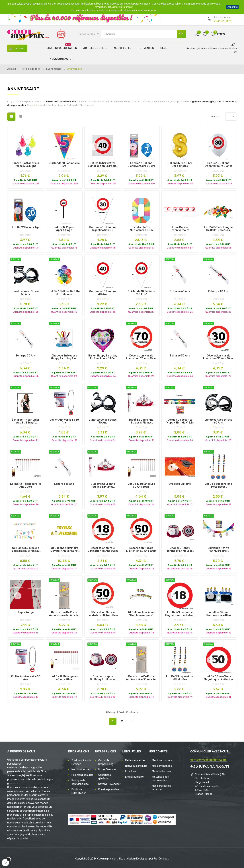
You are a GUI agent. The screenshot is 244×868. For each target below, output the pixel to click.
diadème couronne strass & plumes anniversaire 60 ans (103, 485)
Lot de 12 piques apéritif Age (64, 229)
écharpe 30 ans (180, 356)
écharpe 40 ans (218, 291)
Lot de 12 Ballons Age (26, 227)
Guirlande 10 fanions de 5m (64, 165)
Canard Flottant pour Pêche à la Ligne (26, 165)
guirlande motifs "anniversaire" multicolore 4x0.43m (218, 550)
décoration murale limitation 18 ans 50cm (103, 550)
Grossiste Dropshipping (106, 762)
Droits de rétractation (79, 791)
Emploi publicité (134, 777)
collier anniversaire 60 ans (64, 421)
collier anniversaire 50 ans (26, 678)
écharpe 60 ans (180, 291)
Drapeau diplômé (180, 484)
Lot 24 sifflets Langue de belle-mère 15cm (218, 229)
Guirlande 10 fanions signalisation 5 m (103, 229)
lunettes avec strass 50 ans (26, 293)
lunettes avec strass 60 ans (218, 421)
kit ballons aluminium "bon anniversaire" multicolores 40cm (141, 614)
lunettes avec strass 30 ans (103, 421)
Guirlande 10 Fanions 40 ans (103, 293)
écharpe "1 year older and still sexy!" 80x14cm (26, 421)
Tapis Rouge (26, 612)
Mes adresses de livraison (162, 788)
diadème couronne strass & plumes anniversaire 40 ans (141, 421)
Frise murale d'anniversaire (180, 229)
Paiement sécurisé (82, 775)
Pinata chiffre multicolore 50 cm (141, 229)
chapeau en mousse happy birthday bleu (64, 357)
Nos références (107, 770)
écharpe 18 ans (64, 484)
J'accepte (232, 7)
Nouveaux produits (136, 766)
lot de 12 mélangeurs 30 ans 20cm (141, 485)
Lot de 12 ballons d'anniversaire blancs (218, 165)
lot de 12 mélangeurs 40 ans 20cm (64, 678)
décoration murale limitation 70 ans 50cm (141, 357)
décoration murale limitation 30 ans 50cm (218, 357)
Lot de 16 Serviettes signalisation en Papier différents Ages (103, 165)
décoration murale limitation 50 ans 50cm (103, 614)
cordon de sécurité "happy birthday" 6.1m (180, 421)
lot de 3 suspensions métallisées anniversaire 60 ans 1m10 (218, 485)
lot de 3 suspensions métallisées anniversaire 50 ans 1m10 (180, 678)
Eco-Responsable (109, 789)
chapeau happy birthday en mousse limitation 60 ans (180, 550)
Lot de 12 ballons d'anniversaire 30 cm (141, 165)
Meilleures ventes (135, 760)
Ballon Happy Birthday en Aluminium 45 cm (103, 357)
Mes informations (162, 760)
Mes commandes (162, 766)
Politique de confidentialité (80, 782)
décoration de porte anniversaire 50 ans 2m (64, 614)
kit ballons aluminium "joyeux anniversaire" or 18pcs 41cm (64, 550)
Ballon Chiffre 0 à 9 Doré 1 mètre (180, 165)
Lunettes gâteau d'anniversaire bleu (218, 614)
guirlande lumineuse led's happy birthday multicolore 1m (26, 550)
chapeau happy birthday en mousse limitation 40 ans (103, 678)
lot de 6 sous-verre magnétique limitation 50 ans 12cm (218, 678)
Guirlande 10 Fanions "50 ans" (141, 293)
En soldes (131, 771)
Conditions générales (105, 777)
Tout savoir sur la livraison (81, 762)
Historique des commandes (160, 779)
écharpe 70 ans (26, 356)
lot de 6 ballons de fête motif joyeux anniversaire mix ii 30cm (64, 293)
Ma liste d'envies (162, 771)
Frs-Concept (161, 859)
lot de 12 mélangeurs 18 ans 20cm (26, 485)
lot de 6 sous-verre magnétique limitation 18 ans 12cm (180, 614)
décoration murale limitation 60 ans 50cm (141, 550)
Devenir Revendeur (109, 784)
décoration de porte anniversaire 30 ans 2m (141, 678)
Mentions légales (81, 770)
